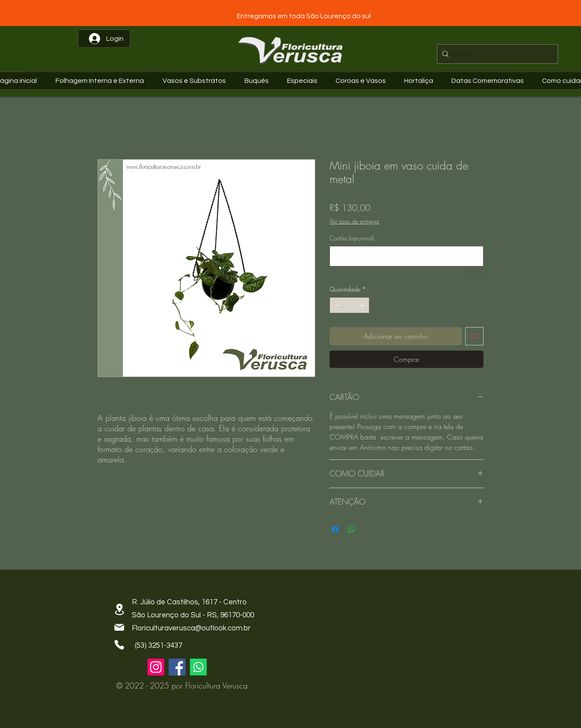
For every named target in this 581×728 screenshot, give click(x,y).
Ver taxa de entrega (354, 221)
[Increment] (363, 305)
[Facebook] (177, 667)
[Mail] (119, 627)
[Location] (119, 609)
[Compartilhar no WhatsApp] (352, 529)
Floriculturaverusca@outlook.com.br (191, 628)
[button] (490, 81)
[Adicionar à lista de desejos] (474, 336)
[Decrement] (336, 305)
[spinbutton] (349, 305)
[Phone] (119, 645)
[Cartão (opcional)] (406, 256)
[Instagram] (156, 667)
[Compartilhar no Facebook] (335, 529)
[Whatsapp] (198, 667)
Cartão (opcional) (352, 238)
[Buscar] (495, 54)
